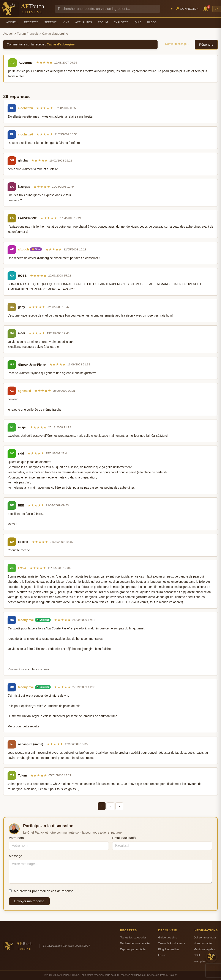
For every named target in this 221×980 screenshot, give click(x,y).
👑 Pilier (36, 249)
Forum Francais (28, 34)
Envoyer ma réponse (29, 901)
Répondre (206, 44)
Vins (66, 22)
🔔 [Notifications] (206, 8)
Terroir (51, 22)
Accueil (12, 22)
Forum (103, 22)
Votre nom (16, 838)
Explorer (121, 22)
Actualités (84, 22)
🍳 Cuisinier (43, 620)
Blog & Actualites (169, 949)
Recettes (31, 22)
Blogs (152, 22)
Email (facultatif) (124, 838)
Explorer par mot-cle (133, 949)
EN (217, 9)
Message (16, 856)
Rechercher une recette (135, 943)
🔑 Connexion (187, 9)
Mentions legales (204, 949)
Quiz (138, 22)
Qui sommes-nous (205, 937)
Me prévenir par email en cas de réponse (41, 891)
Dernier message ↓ (177, 44)
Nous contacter (203, 943)
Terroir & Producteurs (172, 943)
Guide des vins (168, 937)
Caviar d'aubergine (61, 44)
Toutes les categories (133, 937)
